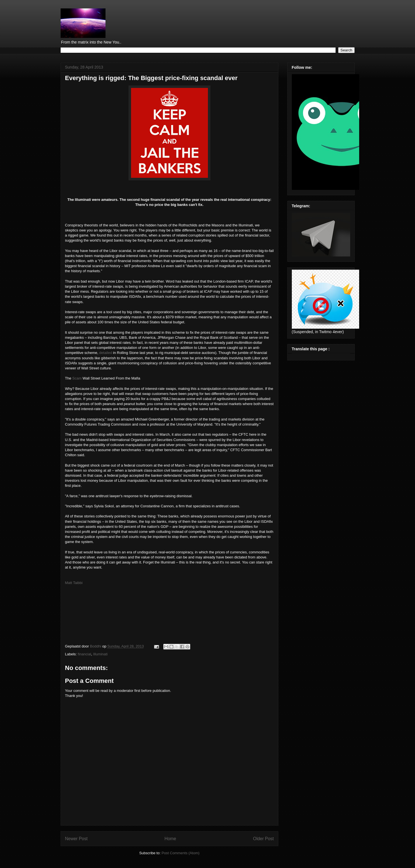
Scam (77, 378)
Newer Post (76, 839)
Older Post (263, 839)
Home (170, 839)
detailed (106, 353)
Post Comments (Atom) (181, 853)
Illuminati (100, 654)
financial (84, 654)
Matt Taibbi (74, 583)
